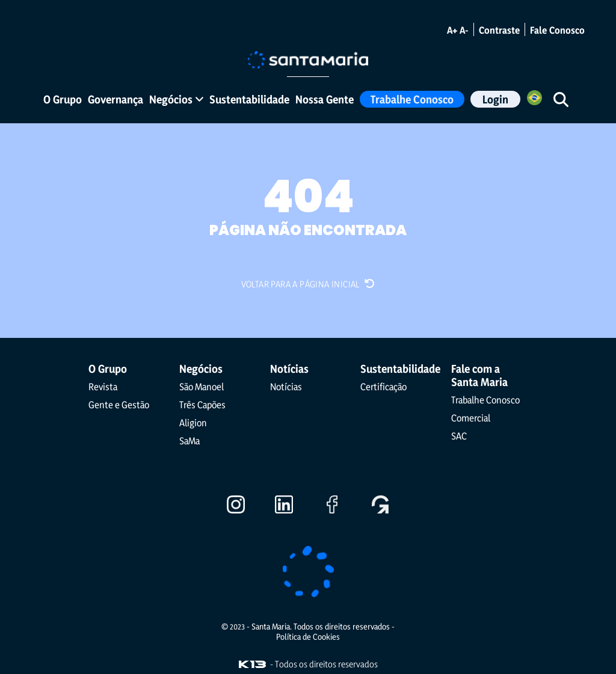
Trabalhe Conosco (412, 99)
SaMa (189, 440)
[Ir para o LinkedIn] (284, 509)
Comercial (471, 417)
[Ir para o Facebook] (332, 509)
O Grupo (63, 99)
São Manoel (202, 386)
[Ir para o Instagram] (236, 509)
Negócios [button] (177, 99)
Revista (103, 386)
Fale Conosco (557, 30)
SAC (459, 435)
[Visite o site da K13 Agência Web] (252, 664)
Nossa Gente (325, 99)
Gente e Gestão (119, 404)
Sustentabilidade (249, 99)
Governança (115, 99)
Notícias (286, 386)
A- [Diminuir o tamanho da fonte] (464, 30)
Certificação (383, 386)
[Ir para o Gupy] (380, 509)
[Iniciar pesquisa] (561, 99)
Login (495, 99)
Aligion (193, 422)
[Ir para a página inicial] (308, 59)
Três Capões (202, 404)
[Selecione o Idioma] (534, 100)
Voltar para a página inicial (308, 283)
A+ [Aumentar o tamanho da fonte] (452, 30)
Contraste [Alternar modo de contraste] (499, 30)
